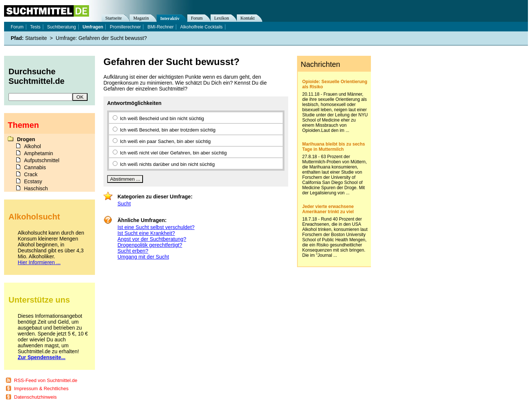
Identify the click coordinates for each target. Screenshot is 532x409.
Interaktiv (170, 18)
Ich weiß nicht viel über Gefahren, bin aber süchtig (173, 153)
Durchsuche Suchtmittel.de (37, 76)
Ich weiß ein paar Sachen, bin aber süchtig (166, 141)
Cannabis (35, 167)
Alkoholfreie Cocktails (202, 27)
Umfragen (93, 27)
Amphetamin (39, 153)
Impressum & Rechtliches (41, 388)
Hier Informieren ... (39, 262)
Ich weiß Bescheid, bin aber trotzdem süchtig (168, 130)
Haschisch (36, 188)
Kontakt (248, 18)
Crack (31, 174)
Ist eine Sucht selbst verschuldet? (156, 227)
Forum (197, 18)
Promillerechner (125, 27)
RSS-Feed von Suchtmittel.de (46, 380)
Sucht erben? (133, 251)
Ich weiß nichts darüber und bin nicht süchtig (168, 164)
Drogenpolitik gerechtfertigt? (150, 245)
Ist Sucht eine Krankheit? (146, 233)
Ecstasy (33, 181)
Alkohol (33, 146)
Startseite (114, 18)
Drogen (26, 139)
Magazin (141, 18)
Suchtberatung (61, 27)
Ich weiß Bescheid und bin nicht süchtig (162, 118)
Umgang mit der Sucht (143, 257)
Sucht (124, 204)
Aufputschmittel (42, 160)
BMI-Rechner (161, 27)
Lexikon (222, 18)
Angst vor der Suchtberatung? (152, 239)
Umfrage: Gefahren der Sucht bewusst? (101, 38)
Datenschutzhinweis (35, 397)
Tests (35, 27)
